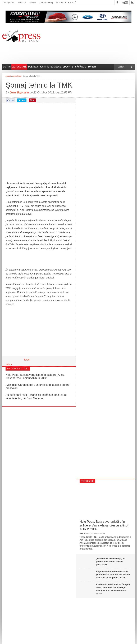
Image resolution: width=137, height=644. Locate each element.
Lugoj (32, 3)
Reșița (22, 3)
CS (4, 67)
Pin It (9, 364)
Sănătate (81, 67)
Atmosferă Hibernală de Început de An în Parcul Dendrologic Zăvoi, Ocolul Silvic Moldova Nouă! (113, 589)
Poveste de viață (66, 3)
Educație (68, 67)
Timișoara (10, 3)
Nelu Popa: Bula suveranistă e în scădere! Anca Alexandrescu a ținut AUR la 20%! (104, 525)
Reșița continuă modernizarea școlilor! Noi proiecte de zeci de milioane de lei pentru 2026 (113, 575)
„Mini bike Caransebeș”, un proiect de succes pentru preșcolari (111, 562)
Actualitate (19, 67)
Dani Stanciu (85, 534)
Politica (33, 67)
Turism (92, 67)
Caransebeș (46, 3)
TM (9, 67)
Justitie (44, 67)
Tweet (27, 360)
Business (56, 67)
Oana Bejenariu (19, 93)
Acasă (8, 76)
